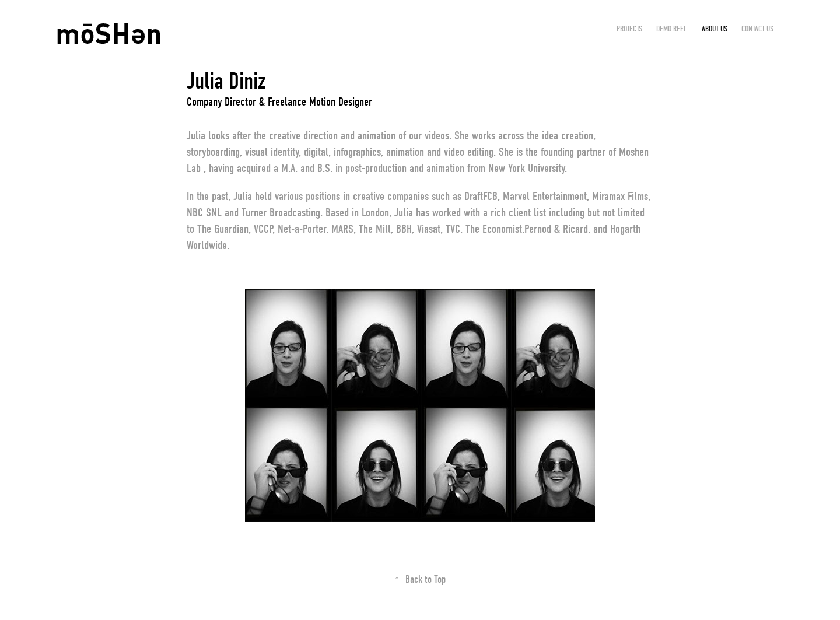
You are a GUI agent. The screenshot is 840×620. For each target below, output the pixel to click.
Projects (629, 29)
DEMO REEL (672, 29)
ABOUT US (715, 29)
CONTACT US (757, 29)
